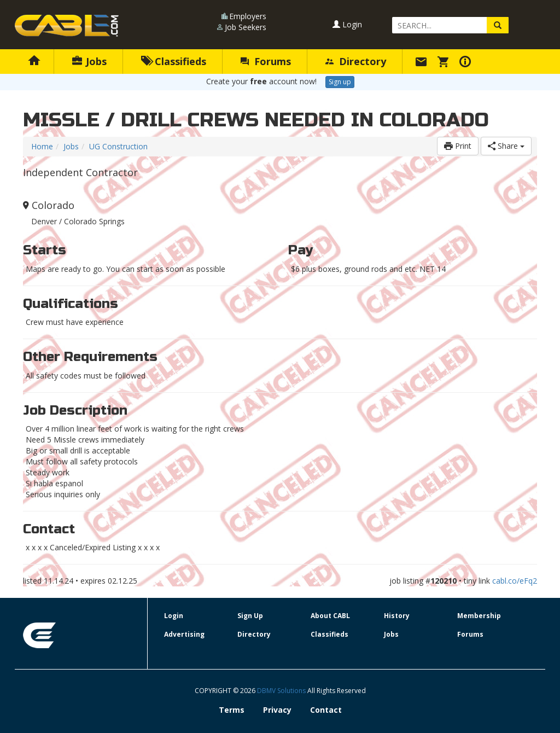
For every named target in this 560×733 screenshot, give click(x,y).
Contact (326, 710)
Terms (232, 710)
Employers (248, 16)
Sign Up (250, 616)
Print (458, 146)
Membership (479, 616)
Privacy (277, 710)
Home (42, 146)
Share (506, 146)
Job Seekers (246, 27)
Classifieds (174, 61)
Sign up (340, 82)
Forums (266, 61)
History (397, 616)
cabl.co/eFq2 (515, 581)
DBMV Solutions (282, 691)
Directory (356, 61)
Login (347, 24)
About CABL (330, 616)
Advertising (184, 634)
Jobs (89, 61)
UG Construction (118, 146)
